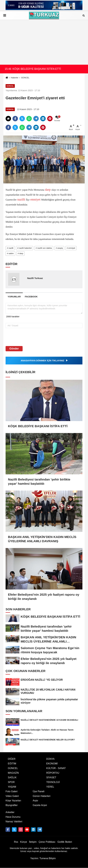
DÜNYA (50, 759)
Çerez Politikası (47, 842)
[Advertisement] (44, 42)
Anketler (10, 812)
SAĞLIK (12, 777)
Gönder (14, 349)
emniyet (35, 199)
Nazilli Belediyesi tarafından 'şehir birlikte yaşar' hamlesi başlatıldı (39, 481)
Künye (24, 842)
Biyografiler (12, 805)
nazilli (21, 199)
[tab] (14, 297)
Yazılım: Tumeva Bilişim (43, 858)
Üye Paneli (38, 791)
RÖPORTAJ (53, 773)
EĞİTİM (12, 764)
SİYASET (51, 777)
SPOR (11, 782)
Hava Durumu (13, 817)
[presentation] (25, 337)
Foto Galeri (12, 791)
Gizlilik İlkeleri (65, 842)
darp (48, 189)
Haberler (14, 78)
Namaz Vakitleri (14, 822)
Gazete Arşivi (40, 805)
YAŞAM (12, 787)
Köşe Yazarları (13, 801)
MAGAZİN (13, 773)
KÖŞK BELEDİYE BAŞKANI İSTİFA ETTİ (38, 426)
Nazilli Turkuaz (35, 278)
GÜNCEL (25, 78)
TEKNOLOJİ (53, 782)
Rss (16, 842)
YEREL (50, 787)
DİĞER (12, 759)
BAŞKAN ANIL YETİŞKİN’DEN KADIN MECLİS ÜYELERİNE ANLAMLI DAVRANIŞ (42, 539)
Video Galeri (12, 796)
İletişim (33, 842)
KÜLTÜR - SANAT (56, 768)
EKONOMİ (52, 764)
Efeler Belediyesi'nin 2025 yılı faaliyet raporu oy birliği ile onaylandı (44, 597)
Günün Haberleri (42, 796)
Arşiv (35, 801)
